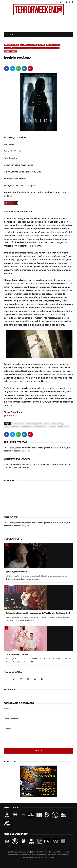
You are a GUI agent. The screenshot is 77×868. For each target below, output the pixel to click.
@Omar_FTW (11, 416)
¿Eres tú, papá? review (16, 572)
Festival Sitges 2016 (29, 45)
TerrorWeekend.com (27, 852)
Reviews (55, 48)
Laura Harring (53, 45)
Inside (42, 45)
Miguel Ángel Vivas (13, 48)
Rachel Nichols (43, 48)
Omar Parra (28, 48)
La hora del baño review (17, 654)
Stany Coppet (10, 51)
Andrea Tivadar (11, 45)
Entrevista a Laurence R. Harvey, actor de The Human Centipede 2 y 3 (38, 613)
